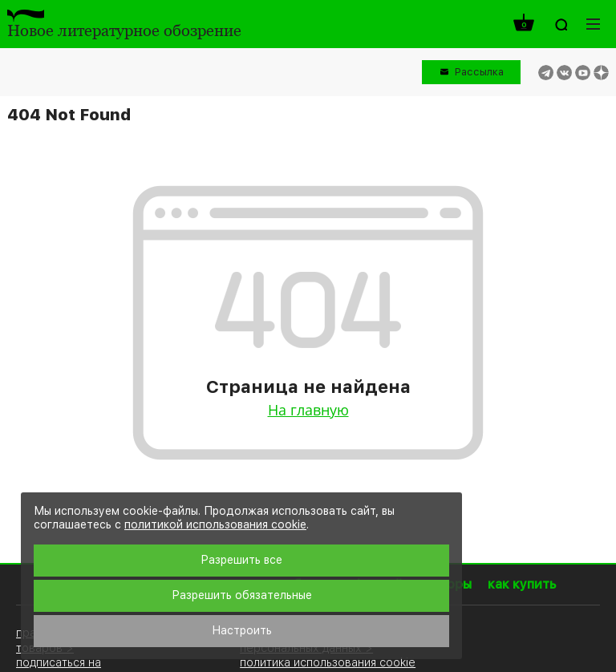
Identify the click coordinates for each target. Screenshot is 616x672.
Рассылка (479, 72)
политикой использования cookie (215, 524)
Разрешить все (241, 560)
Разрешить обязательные (242, 595)
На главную (308, 410)
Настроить (242, 630)
